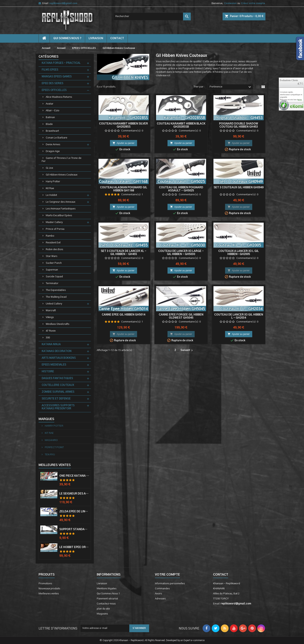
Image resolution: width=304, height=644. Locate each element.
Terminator (52, 283)
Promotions (45, 584)
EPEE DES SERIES (53, 83)
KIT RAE (49, 433)
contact (117, 38)
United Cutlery (54, 304)
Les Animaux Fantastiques (61, 209)
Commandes (162, 589)
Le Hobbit (51, 195)
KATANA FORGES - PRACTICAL (61, 63)
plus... (300, 100)
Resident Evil (53, 243)
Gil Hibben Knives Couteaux (62, 175)
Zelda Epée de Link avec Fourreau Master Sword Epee (74, 512)
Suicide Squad (54, 277)
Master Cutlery (54, 222)
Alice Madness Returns (59, 97)
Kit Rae (50, 188)
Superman (52, 270)
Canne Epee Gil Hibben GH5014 (123, 315)
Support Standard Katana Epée (74, 529)
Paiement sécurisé (107, 599)
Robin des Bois (54, 249)
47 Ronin (51, 331)
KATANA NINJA (51, 344)
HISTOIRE (48, 372)
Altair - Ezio (53, 111)
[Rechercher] (152, 16)
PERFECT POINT (54, 447)
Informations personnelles (170, 584)
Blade (49, 124)
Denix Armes (53, 145)
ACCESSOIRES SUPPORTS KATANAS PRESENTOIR (58, 407)
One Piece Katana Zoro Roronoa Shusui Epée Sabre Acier (74, 476)
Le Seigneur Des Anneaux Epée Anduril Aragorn (74, 494)
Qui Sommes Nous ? (67, 38)
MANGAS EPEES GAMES (57, 77)
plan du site (103, 609)
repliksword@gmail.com (63, 3)
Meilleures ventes (49, 594)
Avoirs (158, 594)
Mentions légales (107, 589)
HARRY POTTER (54, 426)
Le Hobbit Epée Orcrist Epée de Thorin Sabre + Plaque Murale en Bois (74, 547)
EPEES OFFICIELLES (54, 90)
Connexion (230, 3)
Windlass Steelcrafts (57, 324)
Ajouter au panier (123, 143)
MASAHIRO (51, 440)
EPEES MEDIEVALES (54, 365)
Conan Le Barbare (57, 138)
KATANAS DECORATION (57, 351)
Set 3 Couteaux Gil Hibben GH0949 (239, 188)
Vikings (50, 317)
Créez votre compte (253, 3)
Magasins (102, 614)
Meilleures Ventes (55, 465)
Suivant (187, 350)
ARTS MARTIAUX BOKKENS (59, 358)
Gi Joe (49, 168)
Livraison (96, 38)
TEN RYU (50, 455)
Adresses (160, 599)
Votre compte (167, 575)
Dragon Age (53, 151)
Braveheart (52, 131)
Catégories (49, 57)
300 (48, 338)
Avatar (50, 104)
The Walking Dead (56, 297)
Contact (221, 575)
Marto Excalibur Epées (59, 216)
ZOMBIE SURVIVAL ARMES (58, 392)
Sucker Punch (54, 263)
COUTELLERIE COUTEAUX (58, 385)
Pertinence (231, 87)
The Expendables (56, 290)
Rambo (50, 236)
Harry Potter (53, 182)
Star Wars (51, 256)
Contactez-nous (106, 604)
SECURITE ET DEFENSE (56, 399)
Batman (50, 117)
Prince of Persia (55, 229)
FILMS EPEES (50, 70)
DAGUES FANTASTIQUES (57, 378)
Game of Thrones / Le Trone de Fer (62, 160)
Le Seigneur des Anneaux (60, 202)
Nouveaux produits (49, 589)
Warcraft (51, 311)
